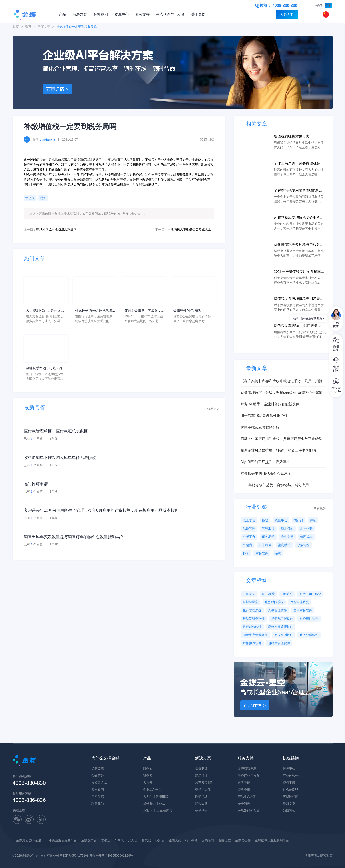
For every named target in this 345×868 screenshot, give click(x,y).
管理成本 (306, 537)
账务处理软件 (309, 635)
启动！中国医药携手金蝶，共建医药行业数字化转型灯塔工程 (283, 439)
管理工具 (268, 529)
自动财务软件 (303, 610)
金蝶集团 (22, 840)
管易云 (106, 840)
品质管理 (249, 529)
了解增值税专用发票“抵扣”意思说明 (298, 191)
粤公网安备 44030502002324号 (111, 856)
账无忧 (133, 840)
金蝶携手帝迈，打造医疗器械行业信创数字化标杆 (46, 369)
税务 (43, 198)
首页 (16, 27)
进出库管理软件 (279, 643)
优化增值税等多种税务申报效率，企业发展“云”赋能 (297, 245)
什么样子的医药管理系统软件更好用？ (95, 311)
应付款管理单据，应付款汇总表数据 (56, 432)
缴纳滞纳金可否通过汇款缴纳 (56, 229)
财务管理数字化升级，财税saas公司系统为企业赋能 (282, 393)
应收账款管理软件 (281, 627)
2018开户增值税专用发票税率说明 (299, 272)
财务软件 (262, 553)
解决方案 (80, 14)
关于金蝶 (198, 14)
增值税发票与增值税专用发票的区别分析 (299, 299)
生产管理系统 (252, 610)
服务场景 (268, 537)
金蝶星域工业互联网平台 (272, 840)
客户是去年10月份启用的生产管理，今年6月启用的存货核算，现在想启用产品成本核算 (101, 511)
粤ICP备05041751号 (74, 856)
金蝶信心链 (243, 840)
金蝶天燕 (175, 840)
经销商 (247, 545)
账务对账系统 (274, 602)
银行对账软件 (252, 627)
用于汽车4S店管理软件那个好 (264, 416)
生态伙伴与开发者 (170, 14)
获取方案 (287, 15)
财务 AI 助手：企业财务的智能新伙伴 (270, 404)
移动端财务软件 (254, 618)
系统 (278, 553)
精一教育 (191, 840)
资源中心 (122, 14)
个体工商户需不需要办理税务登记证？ (299, 164)
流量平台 (281, 520)
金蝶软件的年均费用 (189, 311)
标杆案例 (101, 14)
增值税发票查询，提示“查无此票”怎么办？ (298, 326)
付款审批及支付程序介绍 (260, 427)
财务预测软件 (284, 635)
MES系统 (268, 594)
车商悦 (119, 840)
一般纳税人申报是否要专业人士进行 (191, 229)
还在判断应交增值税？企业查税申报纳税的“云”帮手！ (299, 218)
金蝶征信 (225, 840)
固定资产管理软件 (255, 635)
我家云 (160, 840)
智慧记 (146, 840)
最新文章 (44, 27)
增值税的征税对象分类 (292, 136)
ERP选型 (249, 594)
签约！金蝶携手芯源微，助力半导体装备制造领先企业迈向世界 (144, 311)
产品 (62, 14)
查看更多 (213, 410)
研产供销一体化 (310, 594)
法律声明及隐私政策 (319, 856)
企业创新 (287, 537)
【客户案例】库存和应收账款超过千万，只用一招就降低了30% (283, 381)
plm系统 (287, 594)
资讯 (28, 27)
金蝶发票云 (89, 840)
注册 (328, 5)
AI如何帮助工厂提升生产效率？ (265, 462)
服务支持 (142, 14)
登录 (319, 5)
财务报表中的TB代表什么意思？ (266, 473)
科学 (246, 553)
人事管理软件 (277, 610)
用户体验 (306, 529)
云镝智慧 (208, 840)
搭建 (265, 520)
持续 (313, 520)
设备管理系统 (299, 602)
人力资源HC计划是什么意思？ (45, 311)
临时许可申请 (36, 485)
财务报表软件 (252, 643)
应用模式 (287, 529)
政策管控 (303, 545)
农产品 (299, 520)
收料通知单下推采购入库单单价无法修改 (60, 458)
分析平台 (249, 537)
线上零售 (249, 520)
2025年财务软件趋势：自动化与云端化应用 (275, 485)
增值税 (30, 198)
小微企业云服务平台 (63, 840)
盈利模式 (284, 545)
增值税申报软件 (282, 618)
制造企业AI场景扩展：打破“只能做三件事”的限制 (279, 450)
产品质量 (265, 545)
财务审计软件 (309, 618)
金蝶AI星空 (250, 602)
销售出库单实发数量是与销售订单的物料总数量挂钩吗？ (74, 537)
